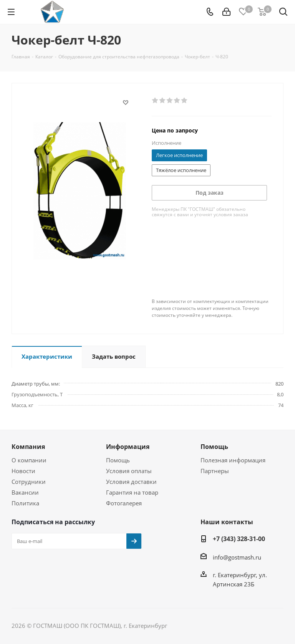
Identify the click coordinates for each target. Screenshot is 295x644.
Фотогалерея (124, 503)
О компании (29, 460)
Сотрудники (29, 482)
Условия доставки (131, 482)
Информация (128, 447)
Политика (25, 503)
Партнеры (215, 471)
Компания (28, 447)
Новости (23, 471)
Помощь (118, 460)
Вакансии (25, 492)
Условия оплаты (129, 471)
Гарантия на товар (132, 492)
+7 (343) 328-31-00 (239, 539)
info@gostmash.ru (237, 557)
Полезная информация (233, 460)
